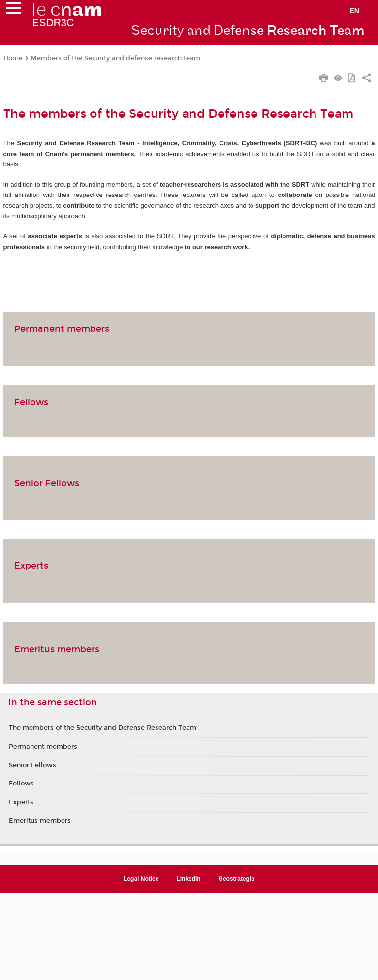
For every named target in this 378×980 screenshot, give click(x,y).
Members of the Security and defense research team (115, 58)
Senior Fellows (47, 483)
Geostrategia (236, 879)
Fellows (31, 402)
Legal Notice (141, 879)
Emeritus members (57, 649)
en (354, 11)
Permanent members (62, 329)
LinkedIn (188, 879)
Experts (31, 566)
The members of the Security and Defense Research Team (103, 728)
